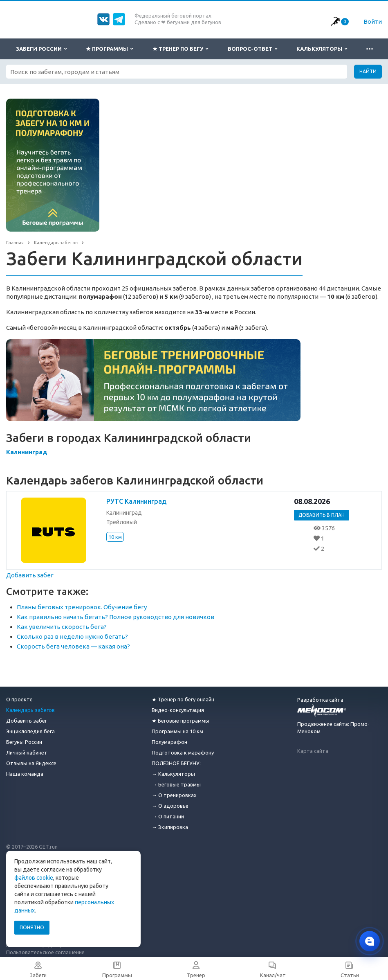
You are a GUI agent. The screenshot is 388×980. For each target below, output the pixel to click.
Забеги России (41, 49)
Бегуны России (24, 742)
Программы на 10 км (177, 731)
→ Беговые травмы (176, 784)
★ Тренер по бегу (180, 49)
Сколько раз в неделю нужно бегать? (72, 636)
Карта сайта (313, 751)
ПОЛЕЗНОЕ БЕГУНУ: (176, 763)
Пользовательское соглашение (45, 952)
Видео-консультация (178, 710)
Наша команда (25, 774)
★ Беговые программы (181, 721)
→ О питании (168, 816)
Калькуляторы (322, 49)
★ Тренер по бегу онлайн (183, 699)
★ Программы (109, 49)
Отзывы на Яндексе (31, 763)
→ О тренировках (174, 795)
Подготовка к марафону (183, 752)
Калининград (27, 452)
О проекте (19, 699)
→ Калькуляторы (173, 774)
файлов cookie (34, 878)
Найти (368, 71)
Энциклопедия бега (30, 731)
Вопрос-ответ (252, 49)
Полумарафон (169, 742)
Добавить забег (30, 575)
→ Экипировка (170, 827)
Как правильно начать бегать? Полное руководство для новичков (116, 617)
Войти (373, 21)
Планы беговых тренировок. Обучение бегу (82, 607)
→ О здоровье (170, 806)
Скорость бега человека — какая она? (73, 646)
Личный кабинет (27, 752)
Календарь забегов (30, 710)
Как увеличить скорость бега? (62, 627)
